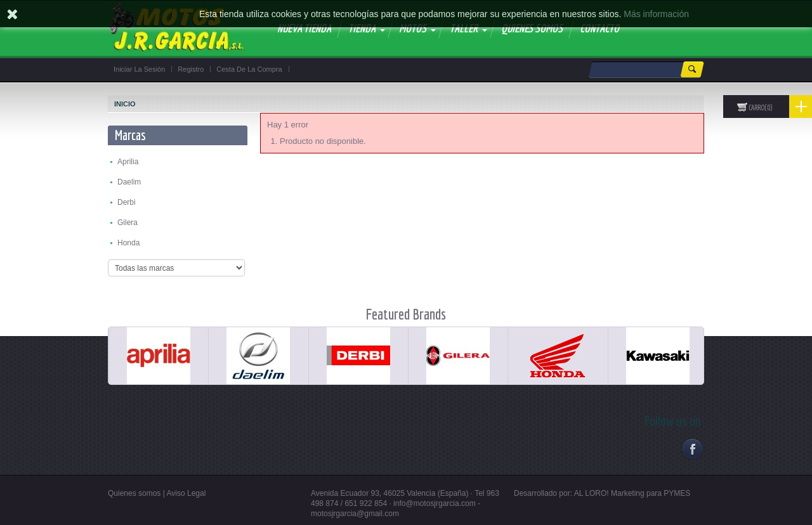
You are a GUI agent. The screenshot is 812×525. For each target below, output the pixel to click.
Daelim (129, 182)
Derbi (127, 202)
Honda (128, 243)
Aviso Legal (187, 493)
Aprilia (128, 162)
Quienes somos (134, 493)
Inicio (125, 104)
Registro (191, 69)
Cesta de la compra (249, 69)
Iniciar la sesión (139, 69)
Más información (656, 14)
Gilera (128, 223)
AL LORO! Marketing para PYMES (632, 493)
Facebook (692, 449)
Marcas (130, 135)
